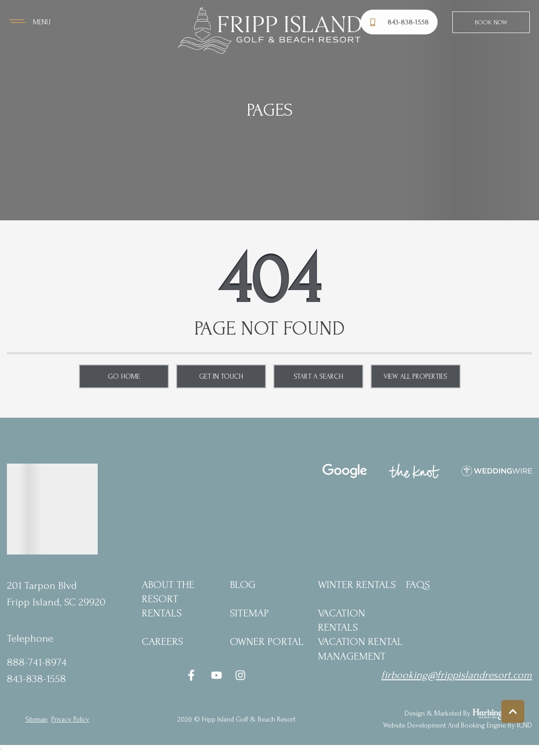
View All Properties (415, 376)
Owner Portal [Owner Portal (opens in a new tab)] (267, 641)
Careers (162, 641)
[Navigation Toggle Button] (30, 22)
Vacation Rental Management (360, 649)
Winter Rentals (357, 585)
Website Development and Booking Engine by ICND (458, 725)
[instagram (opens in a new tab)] (240, 675)
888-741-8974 (37, 662)
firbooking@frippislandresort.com (457, 675)
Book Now (491, 22)
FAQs (418, 585)
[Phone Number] (400, 22)
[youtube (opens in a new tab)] (217, 675)
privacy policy (70, 719)
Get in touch (221, 376)
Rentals (162, 613)
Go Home (124, 376)
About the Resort (168, 592)
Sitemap (249, 613)
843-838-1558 (36, 679)
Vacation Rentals (342, 620)
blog (243, 585)
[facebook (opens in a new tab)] (193, 675)
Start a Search (318, 376)
